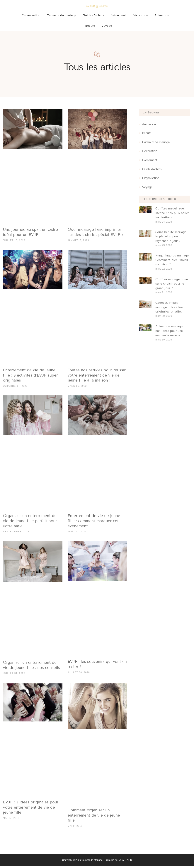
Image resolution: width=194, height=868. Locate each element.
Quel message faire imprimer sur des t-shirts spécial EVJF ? (96, 234)
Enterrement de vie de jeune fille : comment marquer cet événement (94, 523)
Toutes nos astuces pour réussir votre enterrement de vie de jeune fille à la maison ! (97, 377)
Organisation (31, 15)
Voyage (107, 26)
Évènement (118, 15)
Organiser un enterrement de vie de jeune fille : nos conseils (31, 667)
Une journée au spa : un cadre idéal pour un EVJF (30, 234)
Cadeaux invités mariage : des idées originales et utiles (169, 309)
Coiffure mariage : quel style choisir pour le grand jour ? (172, 286)
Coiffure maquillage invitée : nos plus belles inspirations (172, 215)
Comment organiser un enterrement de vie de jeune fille (94, 817)
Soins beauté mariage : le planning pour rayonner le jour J (172, 238)
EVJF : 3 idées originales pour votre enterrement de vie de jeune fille (31, 809)
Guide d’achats (93, 15)
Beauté (90, 26)
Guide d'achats (152, 171)
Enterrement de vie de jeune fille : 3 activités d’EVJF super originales (30, 377)
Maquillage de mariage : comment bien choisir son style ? (172, 262)
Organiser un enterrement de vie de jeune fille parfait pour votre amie (30, 523)
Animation (162, 15)
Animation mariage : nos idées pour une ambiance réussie (170, 333)
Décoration (140, 15)
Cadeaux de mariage (62, 15)
